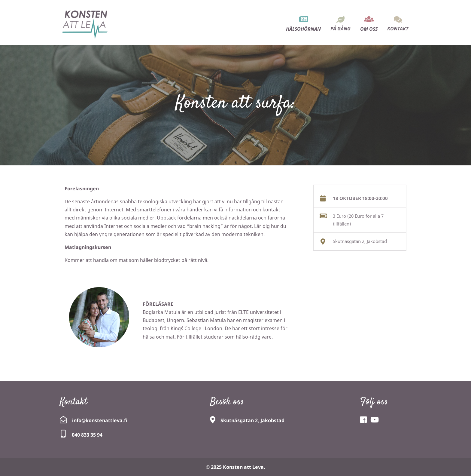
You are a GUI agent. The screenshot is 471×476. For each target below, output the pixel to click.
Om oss (369, 29)
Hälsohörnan (303, 29)
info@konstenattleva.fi (100, 420)
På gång (340, 29)
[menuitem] (303, 18)
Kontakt (398, 29)
